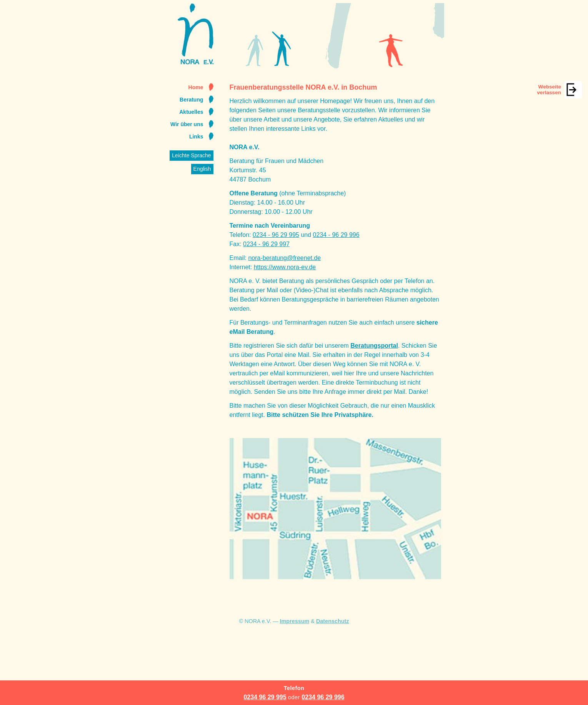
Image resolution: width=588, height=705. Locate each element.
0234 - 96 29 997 (266, 244)
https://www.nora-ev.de (285, 267)
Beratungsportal (374, 346)
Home (196, 87)
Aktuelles (191, 112)
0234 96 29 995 (265, 697)
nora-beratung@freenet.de (284, 258)
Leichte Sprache (191, 155)
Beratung (191, 100)
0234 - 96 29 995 (276, 235)
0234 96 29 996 (323, 697)
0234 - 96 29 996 (336, 235)
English (202, 169)
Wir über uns (187, 124)
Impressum (295, 621)
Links (196, 137)
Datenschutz (333, 621)
